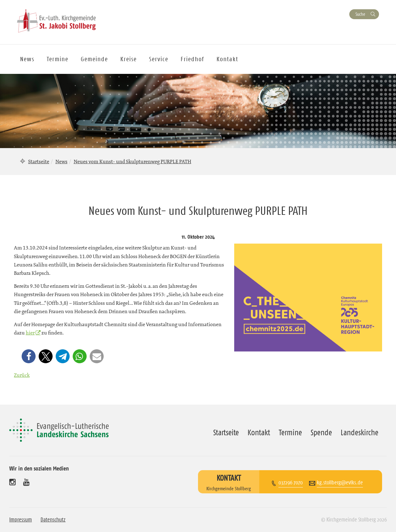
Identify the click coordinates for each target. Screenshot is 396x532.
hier (30, 333)
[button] (29, 356)
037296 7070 (291, 483)
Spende (321, 432)
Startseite (39, 161)
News (27, 59)
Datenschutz (53, 520)
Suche (360, 14)
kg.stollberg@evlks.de (340, 483)
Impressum (21, 520)
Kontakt (227, 59)
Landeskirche (359, 432)
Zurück (22, 375)
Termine (58, 59)
